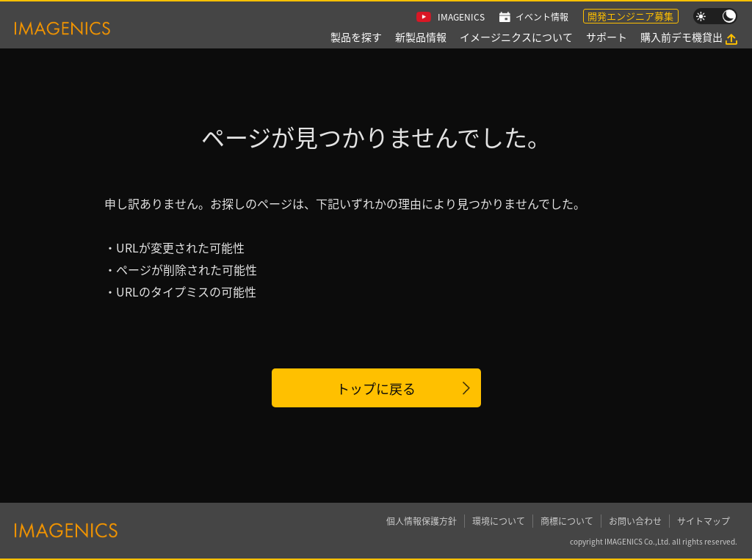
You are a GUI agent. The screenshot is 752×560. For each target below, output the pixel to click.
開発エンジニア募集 (630, 16)
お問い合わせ (635, 521)
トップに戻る (376, 388)
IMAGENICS (461, 17)
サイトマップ (704, 521)
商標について (567, 521)
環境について (499, 521)
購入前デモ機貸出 (681, 37)
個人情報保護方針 (422, 521)
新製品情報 (421, 37)
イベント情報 (542, 17)
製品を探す (356, 37)
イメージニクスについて (516, 37)
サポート (607, 37)
